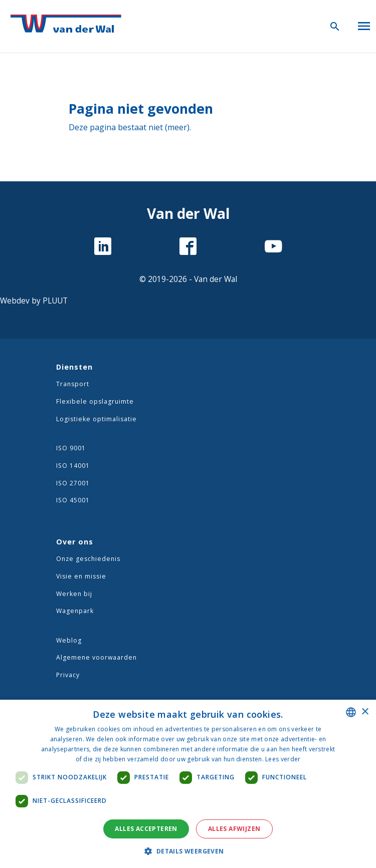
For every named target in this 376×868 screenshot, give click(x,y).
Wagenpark (75, 611)
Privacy (68, 675)
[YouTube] (273, 247)
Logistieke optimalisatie (97, 419)
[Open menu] (364, 24)
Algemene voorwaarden (97, 657)
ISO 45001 (73, 500)
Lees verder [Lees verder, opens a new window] (283, 759)
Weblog (69, 640)
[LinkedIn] (103, 247)
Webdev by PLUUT (34, 301)
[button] (188, 851)
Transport (73, 384)
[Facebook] (188, 247)
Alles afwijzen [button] (234, 829)
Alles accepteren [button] (146, 829)
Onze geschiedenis (88, 559)
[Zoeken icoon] (335, 26)
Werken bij (74, 594)
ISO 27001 (73, 483)
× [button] (365, 712)
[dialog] (188, 784)
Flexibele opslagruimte (95, 401)
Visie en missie (81, 576)
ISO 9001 (71, 448)
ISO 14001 (73, 466)
